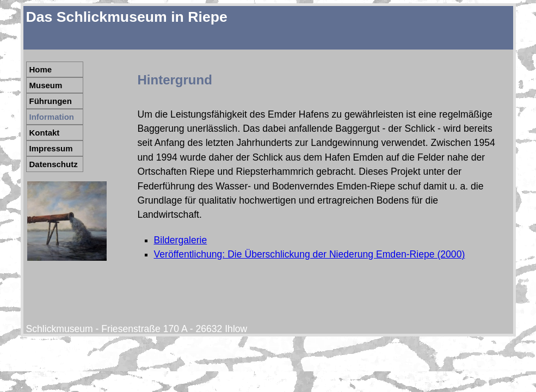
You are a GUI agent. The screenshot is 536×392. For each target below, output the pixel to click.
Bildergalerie (181, 240)
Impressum (51, 148)
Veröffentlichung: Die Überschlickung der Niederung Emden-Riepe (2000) (310, 254)
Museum (46, 85)
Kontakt (45, 133)
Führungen (51, 101)
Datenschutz (54, 164)
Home (41, 69)
